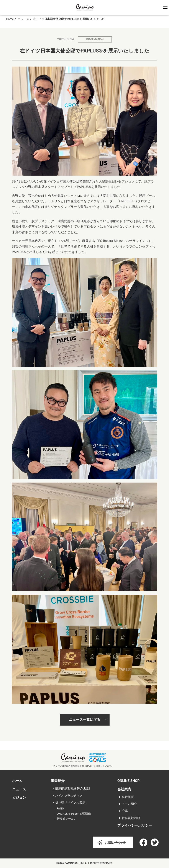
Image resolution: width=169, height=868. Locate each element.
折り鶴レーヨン (67, 819)
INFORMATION (95, 39)
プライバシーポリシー (135, 825)
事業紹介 (58, 781)
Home (10, 19)
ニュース (23, 19)
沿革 (125, 811)
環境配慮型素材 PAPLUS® (73, 789)
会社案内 (124, 789)
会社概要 (128, 797)
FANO (60, 808)
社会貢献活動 (131, 818)
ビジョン (19, 797)
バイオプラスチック (69, 796)
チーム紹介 (129, 804)
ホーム (17, 781)
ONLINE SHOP (128, 781)
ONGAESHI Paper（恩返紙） (75, 814)
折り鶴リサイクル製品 (70, 803)
